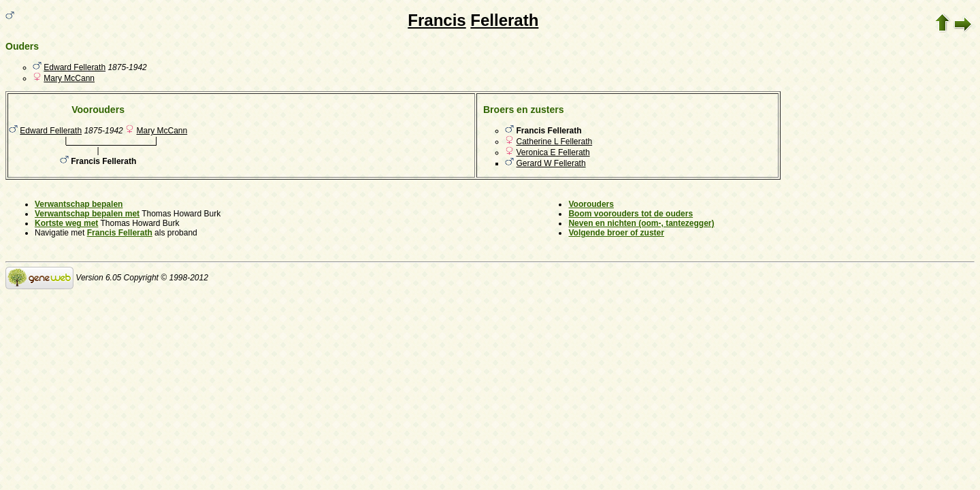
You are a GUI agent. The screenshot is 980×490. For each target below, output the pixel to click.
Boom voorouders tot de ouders (631, 214)
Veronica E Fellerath (553, 152)
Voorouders (591, 204)
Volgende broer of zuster (616, 233)
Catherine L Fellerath (555, 142)
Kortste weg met (66, 223)
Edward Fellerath (75, 67)
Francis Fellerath (120, 233)
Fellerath (504, 20)
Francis (437, 20)
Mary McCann (69, 78)
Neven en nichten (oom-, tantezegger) (641, 223)
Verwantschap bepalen (79, 204)
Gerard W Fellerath (551, 163)
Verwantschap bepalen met (87, 214)
